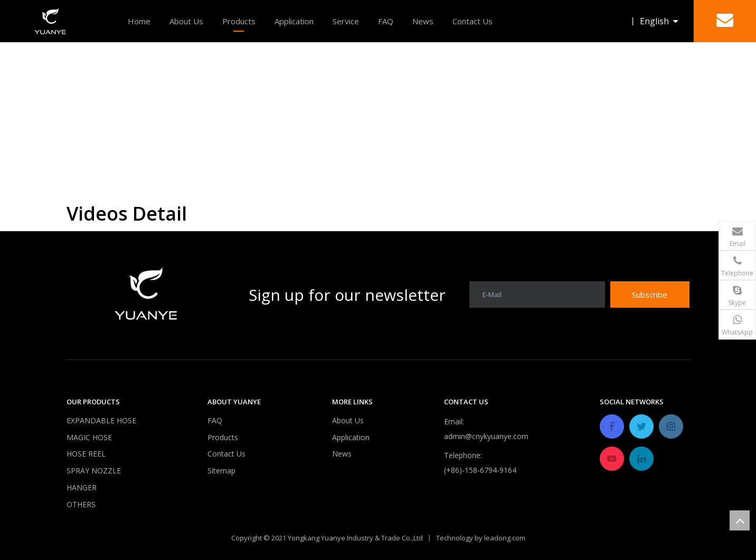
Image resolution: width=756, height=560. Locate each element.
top (740, 520)
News (423, 21)
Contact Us (472, 21)
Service (346, 21)
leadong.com (505, 537)
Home (139, 21)
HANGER (82, 487)
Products (239, 21)
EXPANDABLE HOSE (101, 420)
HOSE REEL (86, 454)
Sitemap (221, 471)
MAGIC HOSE (89, 437)
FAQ (386, 21)
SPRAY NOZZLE (94, 471)
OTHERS (81, 504)
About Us (186, 21)
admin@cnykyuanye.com (486, 436)
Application (294, 21)
